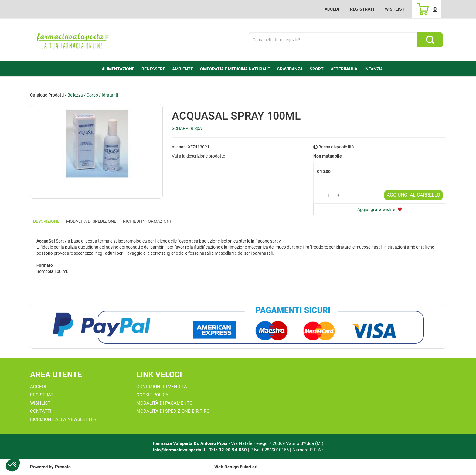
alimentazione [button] (118, 69)
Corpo (92, 95)
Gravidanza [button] (290, 69)
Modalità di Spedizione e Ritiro (173, 411)
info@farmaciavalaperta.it (179, 450)
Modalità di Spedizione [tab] (91, 221)
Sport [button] (317, 69)
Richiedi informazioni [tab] (147, 221)
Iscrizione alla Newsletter (63, 419)
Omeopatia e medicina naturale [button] (235, 69)
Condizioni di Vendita (162, 387)
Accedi (332, 9)
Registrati (362, 9)
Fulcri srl (249, 467)
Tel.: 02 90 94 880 (228, 450)
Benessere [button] (153, 69)
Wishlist (395, 9)
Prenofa (63, 467)
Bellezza (75, 95)
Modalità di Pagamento (164, 403)
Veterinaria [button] (344, 69)
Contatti (41, 411)
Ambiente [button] (183, 69)
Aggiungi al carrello (413, 195)
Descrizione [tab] (46, 221)
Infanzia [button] (374, 69)
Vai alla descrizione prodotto (199, 156)
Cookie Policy (152, 395)
